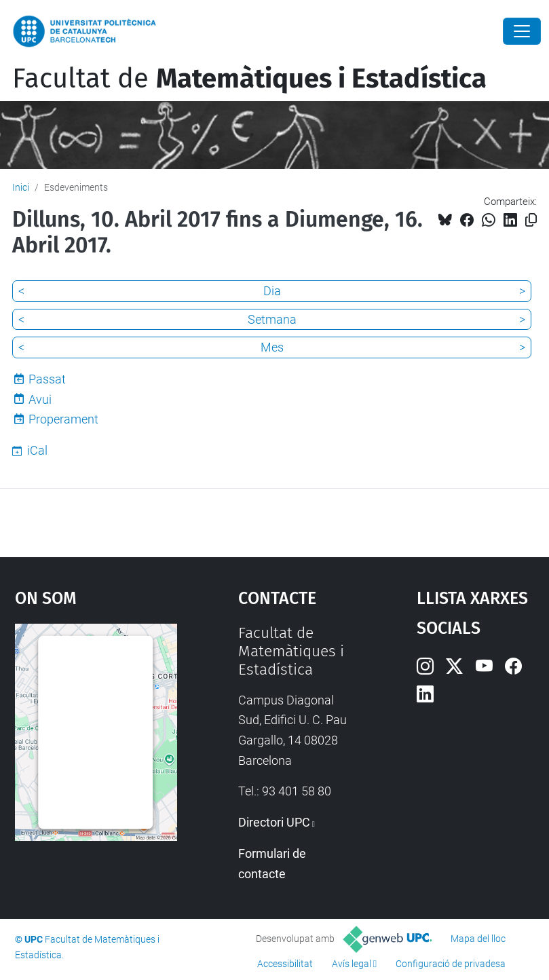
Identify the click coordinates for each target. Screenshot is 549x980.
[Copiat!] (531, 220)
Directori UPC (274, 822)
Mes (272, 347)
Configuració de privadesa (451, 964)
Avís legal (352, 964)
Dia (272, 291)
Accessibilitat (285, 964)
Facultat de (249, 79)
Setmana (272, 319)
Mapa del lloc (478, 939)
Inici (21, 187)
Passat (47, 379)
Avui (40, 399)
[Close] (522, 31)
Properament (63, 419)
